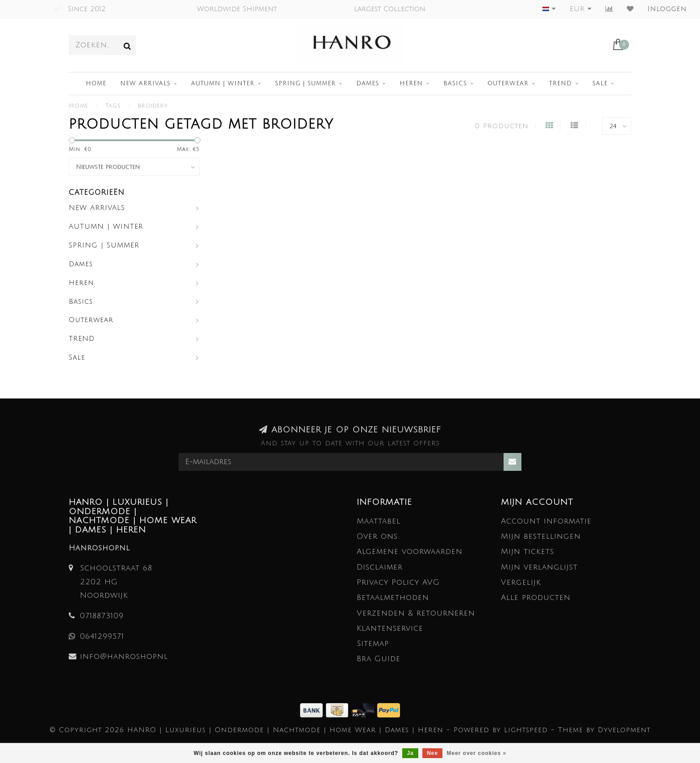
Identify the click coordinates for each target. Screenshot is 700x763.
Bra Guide (379, 659)
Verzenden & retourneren (416, 613)
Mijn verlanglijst (539, 567)
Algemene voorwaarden (410, 551)
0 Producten (502, 126)
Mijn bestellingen (541, 536)
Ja (410, 753)
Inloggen (667, 9)
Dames (368, 84)
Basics (455, 84)
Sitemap (373, 644)
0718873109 (102, 616)
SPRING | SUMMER (305, 84)
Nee (432, 753)
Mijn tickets (527, 551)
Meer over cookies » (477, 753)
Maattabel (379, 521)
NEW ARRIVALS (145, 84)
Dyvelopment (624, 730)
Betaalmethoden (393, 597)
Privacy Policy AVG (398, 582)
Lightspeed (526, 730)
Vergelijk (521, 582)
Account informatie (546, 521)
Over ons (377, 536)
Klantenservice (390, 628)
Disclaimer (380, 567)
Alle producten (536, 597)
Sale (600, 84)
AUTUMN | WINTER (223, 84)
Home (96, 84)
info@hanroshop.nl (124, 656)
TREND (560, 84)
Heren (411, 84)
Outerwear (508, 84)
